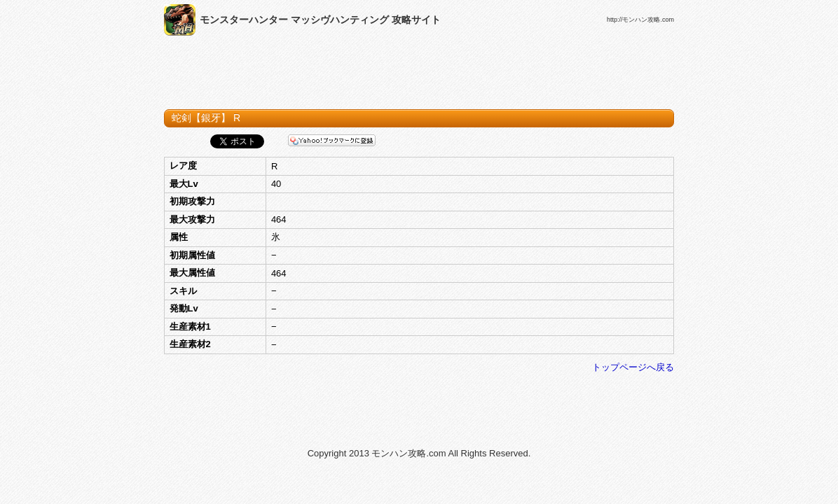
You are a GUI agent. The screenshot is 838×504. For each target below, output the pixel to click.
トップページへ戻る (633, 367)
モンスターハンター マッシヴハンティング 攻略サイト (320, 20)
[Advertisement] (419, 76)
